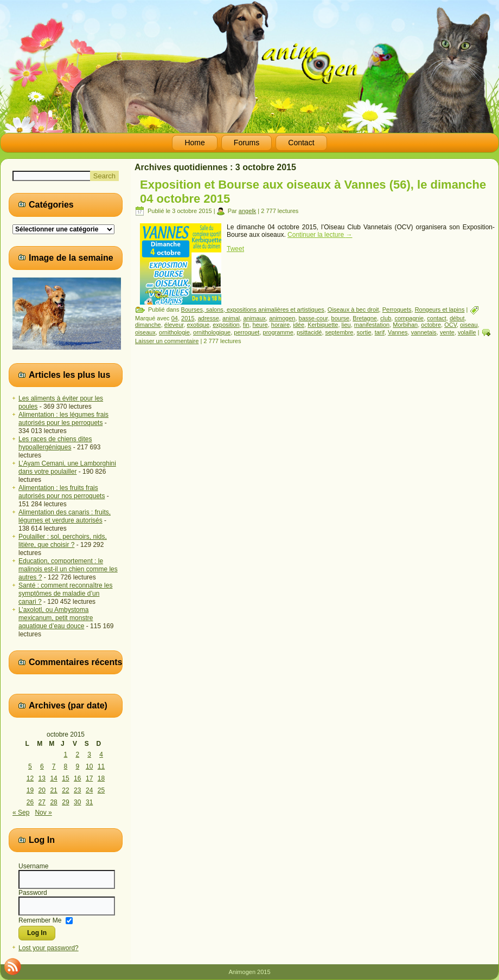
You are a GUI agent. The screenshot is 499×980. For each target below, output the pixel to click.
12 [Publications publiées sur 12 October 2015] (30, 778)
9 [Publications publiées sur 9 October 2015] (77, 766)
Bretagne (365, 318)
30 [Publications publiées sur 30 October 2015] (77, 802)
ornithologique (212, 332)
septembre (340, 332)
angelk (247, 211)
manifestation (372, 325)
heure (260, 325)
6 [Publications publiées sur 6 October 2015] (42, 766)
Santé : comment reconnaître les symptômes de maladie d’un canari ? (65, 594)
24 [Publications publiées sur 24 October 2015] (89, 790)
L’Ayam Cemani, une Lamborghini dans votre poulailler (67, 468)
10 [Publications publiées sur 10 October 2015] (89, 766)
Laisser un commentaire (167, 341)
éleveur (174, 325)
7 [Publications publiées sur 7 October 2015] (54, 766)
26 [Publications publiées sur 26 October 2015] (30, 802)
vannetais (424, 332)
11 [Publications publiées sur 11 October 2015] (101, 766)
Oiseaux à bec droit (353, 310)
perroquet (247, 332)
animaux (254, 318)
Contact (301, 143)
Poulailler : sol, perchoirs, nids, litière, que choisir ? (63, 541)
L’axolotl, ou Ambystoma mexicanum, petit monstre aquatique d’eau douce (56, 618)
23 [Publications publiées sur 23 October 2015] (77, 790)
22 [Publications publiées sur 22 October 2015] (65, 790)
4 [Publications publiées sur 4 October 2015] (101, 755)
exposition (226, 325)
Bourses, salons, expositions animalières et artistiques (253, 310)
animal (231, 318)
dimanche (148, 325)
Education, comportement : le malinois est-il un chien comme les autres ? (68, 569)
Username (33, 866)
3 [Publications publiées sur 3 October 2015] (89, 755)
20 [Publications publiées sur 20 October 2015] (42, 790)
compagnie (409, 318)
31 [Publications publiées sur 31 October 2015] (89, 802)
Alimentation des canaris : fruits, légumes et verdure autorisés (65, 516)
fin (246, 325)
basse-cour (314, 318)
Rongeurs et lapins (440, 310)
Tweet (235, 249)
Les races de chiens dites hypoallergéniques (55, 443)
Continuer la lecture (320, 235)
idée (299, 325)
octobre (431, 325)
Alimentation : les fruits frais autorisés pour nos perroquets (62, 492)
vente (447, 332)
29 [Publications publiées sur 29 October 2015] (65, 802)
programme (278, 332)
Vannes (398, 332)
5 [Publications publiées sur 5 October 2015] (30, 766)
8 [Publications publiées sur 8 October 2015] (66, 766)
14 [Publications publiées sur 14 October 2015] (53, 778)
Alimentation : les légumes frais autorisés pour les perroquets (63, 419)
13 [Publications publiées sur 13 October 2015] (42, 778)
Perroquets (397, 310)
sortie (364, 332)
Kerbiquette (323, 325)
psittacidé (309, 332)
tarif (380, 332)
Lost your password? (49, 948)
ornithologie (174, 332)
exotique (198, 325)
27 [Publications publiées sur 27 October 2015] (42, 802)
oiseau (469, 325)
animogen (282, 318)
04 (175, 318)
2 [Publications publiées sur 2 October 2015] (77, 755)
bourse (341, 318)
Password (33, 893)
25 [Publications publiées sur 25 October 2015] (101, 790)
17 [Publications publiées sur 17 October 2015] (89, 778)
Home (194, 143)
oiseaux (145, 332)
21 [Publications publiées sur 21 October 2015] (53, 790)
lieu (346, 325)
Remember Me (40, 920)
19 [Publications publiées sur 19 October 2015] (30, 790)
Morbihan (405, 325)
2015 (188, 318)
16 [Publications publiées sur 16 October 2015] (77, 778)
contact (436, 318)
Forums (247, 143)
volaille (467, 332)
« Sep (21, 813)
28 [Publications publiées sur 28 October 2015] (53, 802)
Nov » (43, 813)
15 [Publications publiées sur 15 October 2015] (65, 778)
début (457, 318)
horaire (280, 325)
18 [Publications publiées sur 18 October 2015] (101, 778)
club (386, 318)
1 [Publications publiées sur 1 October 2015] (66, 755)
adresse (209, 318)
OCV (450, 325)
